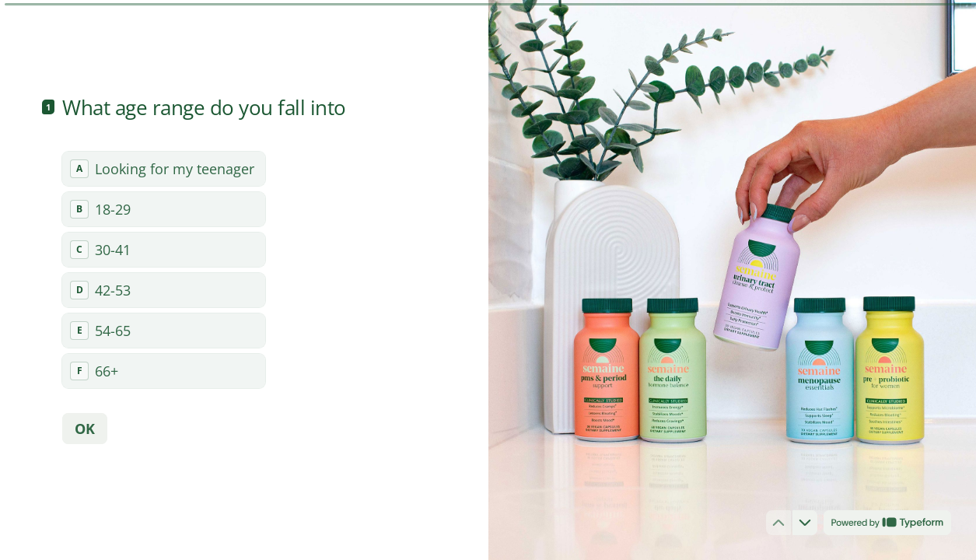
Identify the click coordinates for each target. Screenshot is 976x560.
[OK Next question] (85, 429)
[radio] (164, 169)
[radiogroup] (164, 270)
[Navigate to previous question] (778, 523)
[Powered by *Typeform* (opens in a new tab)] (887, 523)
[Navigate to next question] (805, 523)
